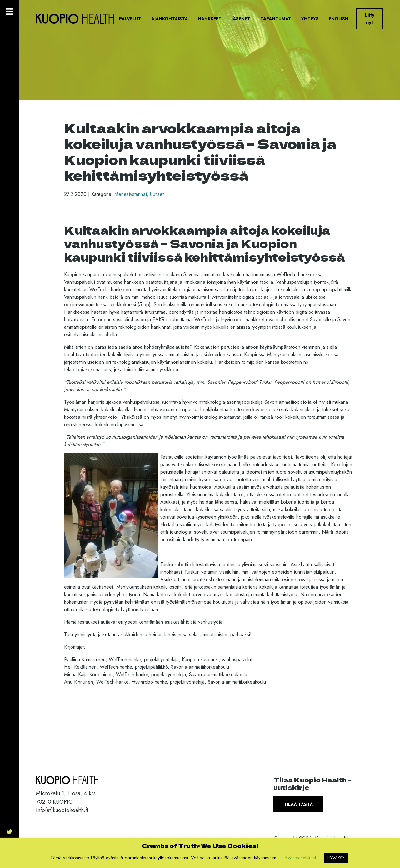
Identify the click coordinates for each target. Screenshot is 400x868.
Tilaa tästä (298, 804)
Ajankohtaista (170, 19)
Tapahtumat (276, 19)
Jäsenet (241, 19)
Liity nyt (370, 19)
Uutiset (157, 194)
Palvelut (130, 19)
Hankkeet (210, 19)
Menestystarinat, (132, 194)
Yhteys (310, 19)
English (339, 19)
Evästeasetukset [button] (301, 858)
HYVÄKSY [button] (336, 858)
